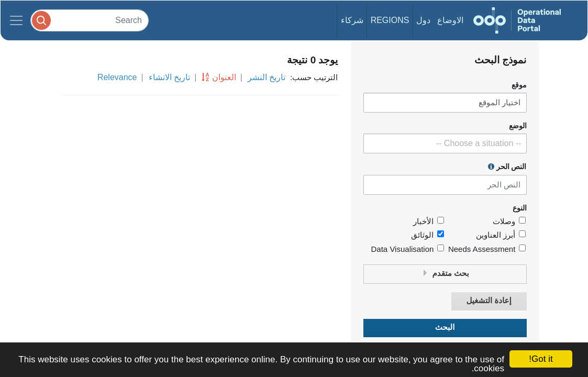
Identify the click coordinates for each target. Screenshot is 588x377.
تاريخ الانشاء (169, 77)
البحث (445, 328)
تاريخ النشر (267, 77)
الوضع (518, 126)
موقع (519, 85)
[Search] (90, 20)
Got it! (541, 359)
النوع (520, 208)
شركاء (352, 20)
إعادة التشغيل (489, 301)
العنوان (224, 77)
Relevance (117, 77)
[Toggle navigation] (16, 20)
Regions (390, 20)
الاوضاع (450, 20)
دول (423, 20)
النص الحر (507, 167)
